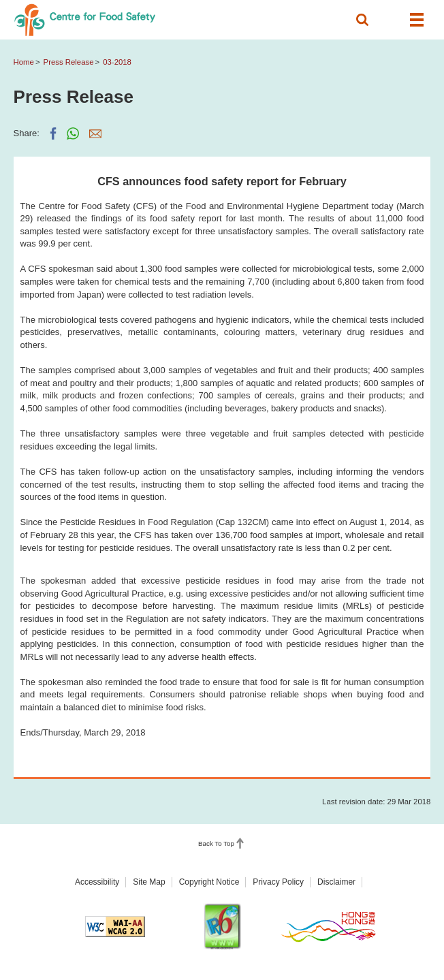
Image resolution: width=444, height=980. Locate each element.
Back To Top (216, 843)
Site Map (149, 882)
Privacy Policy (278, 882)
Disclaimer (336, 882)
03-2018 (117, 62)
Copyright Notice (209, 882)
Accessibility (97, 882)
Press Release (69, 62)
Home (24, 62)
